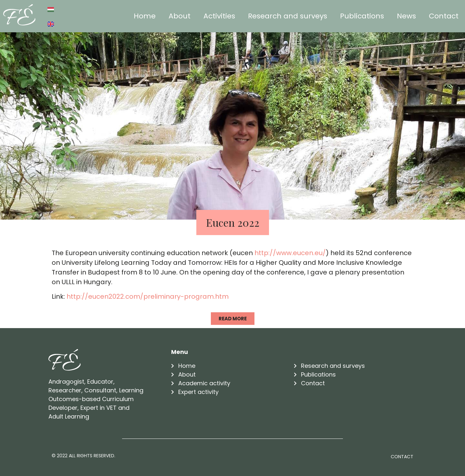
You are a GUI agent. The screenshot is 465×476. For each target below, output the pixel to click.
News (406, 16)
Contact (444, 16)
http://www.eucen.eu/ (290, 253)
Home (145, 16)
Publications (362, 16)
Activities (219, 16)
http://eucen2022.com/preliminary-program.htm (148, 296)
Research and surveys (288, 16)
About (180, 16)
